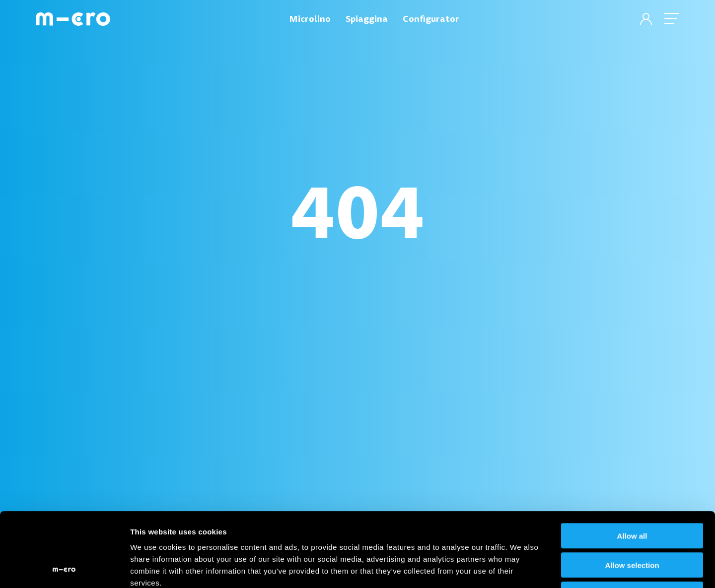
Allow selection (632, 495)
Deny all (632, 525)
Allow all (632, 466)
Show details (521, 568)
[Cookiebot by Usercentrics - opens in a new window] (64, 569)
